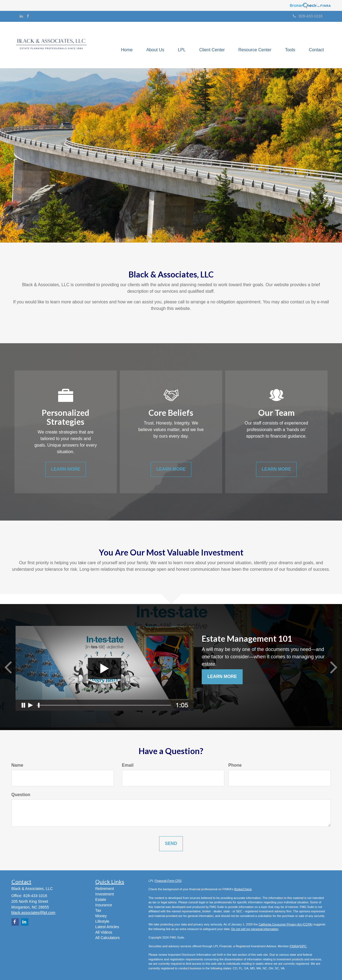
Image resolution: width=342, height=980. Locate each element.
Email (128, 765)
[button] (155, 45)
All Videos (104, 932)
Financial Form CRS (168, 881)
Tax (98, 910)
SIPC (303, 946)
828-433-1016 (308, 16)
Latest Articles (107, 927)
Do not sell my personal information (255, 929)
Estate (101, 900)
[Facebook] (28, 16)
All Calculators (107, 938)
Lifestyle (102, 921)
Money (101, 916)
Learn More (222, 676)
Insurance (104, 905)
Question (21, 795)
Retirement (105, 889)
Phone (235, 765)
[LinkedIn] (21, 16)
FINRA (294, 946)
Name (17, 765)
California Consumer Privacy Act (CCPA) (286, 924)
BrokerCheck (243, 889)
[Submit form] (171, 844)
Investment (105, 894)
